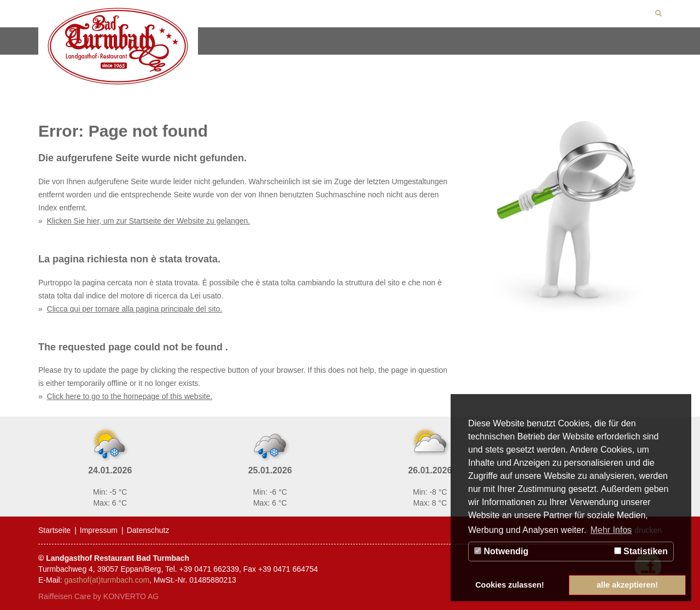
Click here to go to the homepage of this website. (130, 396)
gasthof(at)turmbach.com (107, 580)
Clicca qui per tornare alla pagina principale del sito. (135, 309)
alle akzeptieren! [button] (627, 585)
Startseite (54, 530)
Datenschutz (148, 530)
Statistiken (641, 551)
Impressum (99, 530)
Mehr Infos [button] (611, 530)
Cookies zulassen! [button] (510, 585)
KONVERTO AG (131, 596)
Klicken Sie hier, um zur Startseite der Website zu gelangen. (149, 221)
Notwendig (501, 551)
